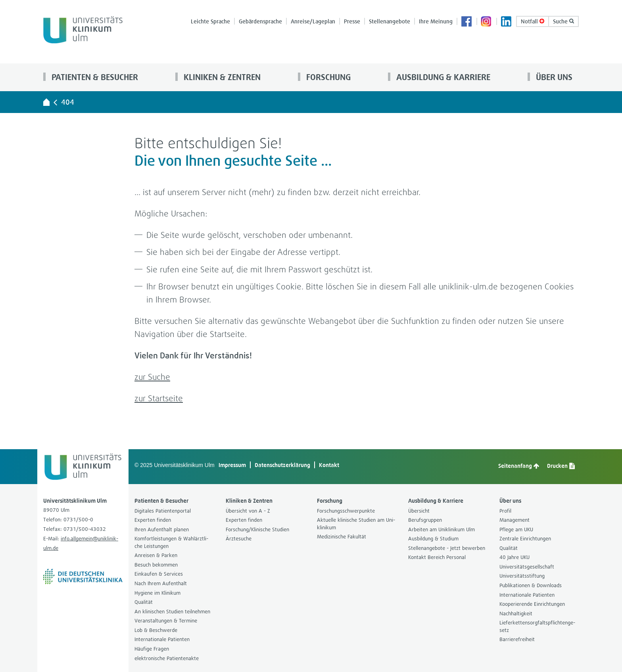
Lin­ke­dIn (507, 22)
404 (68, 102)
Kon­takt (329, 465)
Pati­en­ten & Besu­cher (94, 77)
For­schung (327, 77)
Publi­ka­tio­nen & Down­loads (531, 585)
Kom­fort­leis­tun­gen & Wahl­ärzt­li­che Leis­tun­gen (171, 542)
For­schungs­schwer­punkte (346, 511)
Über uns (553, 77)
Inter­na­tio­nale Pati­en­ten (162, 639)
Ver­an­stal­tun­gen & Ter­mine (166, 621)
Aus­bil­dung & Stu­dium (433, 539)
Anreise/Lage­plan (313, 21)
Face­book (467, 22)
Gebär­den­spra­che (260, 21)
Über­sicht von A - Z (248, 511)
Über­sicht (419, 511)
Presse (352, 21)
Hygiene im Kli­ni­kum (157, 593)
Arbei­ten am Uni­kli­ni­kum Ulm (442, 529)
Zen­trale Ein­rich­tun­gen (525, 539)
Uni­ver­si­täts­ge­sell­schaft (527, 567)
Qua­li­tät (144, 602)
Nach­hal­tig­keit (516, 614)
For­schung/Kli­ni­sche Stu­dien (257, 529)
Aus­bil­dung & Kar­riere (442, 77)
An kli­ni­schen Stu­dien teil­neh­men (172, 612)
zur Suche (152, 377)
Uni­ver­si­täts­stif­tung (522, 576)
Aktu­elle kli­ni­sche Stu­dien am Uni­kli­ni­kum (356, 524)
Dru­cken (561, 466)
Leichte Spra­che (210, 21)
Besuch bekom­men (156, 565)
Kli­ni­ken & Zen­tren (221, 77)
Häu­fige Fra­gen (152, 649)
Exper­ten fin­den (153, 520)
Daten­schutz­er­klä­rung (282, 465)
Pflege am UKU (516, 529)
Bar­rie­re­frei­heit (517, 639)
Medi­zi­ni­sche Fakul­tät (342, 537)
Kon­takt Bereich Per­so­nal (437, 557)
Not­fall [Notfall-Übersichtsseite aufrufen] (533, 21)
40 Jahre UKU (514, 557)
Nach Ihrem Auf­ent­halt (161, 583)
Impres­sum (232, 465)
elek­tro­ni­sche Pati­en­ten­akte (167, 658)
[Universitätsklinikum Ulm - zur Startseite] (46, 102)
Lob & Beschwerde (156, 630)
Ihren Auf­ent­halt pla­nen (162, 529)
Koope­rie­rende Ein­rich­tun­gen (532, 604)
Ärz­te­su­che (239, 539)
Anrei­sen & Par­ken (156, 555)
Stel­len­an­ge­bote (390, 21)
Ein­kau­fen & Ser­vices (159, 574)
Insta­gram (487, 22)
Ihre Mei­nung (436, 21)
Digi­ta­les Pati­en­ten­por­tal (163, 511)
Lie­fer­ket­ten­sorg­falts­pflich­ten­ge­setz (537, 626)
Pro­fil (505, 511)
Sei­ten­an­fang (519, 466)
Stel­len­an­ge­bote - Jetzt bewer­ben (447, 548)
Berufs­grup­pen (425, 520)
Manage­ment (514, 520)
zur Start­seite (159, 398)
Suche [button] (563, 21)
